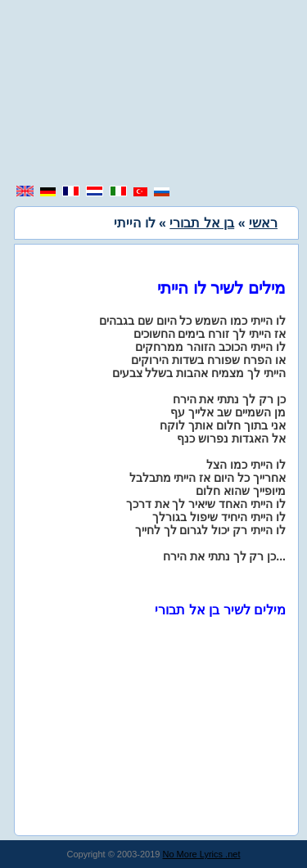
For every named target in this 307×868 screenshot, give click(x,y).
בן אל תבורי (202, 223)
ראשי (263, 223)
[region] (154, 94)
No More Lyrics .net (202, 854)
